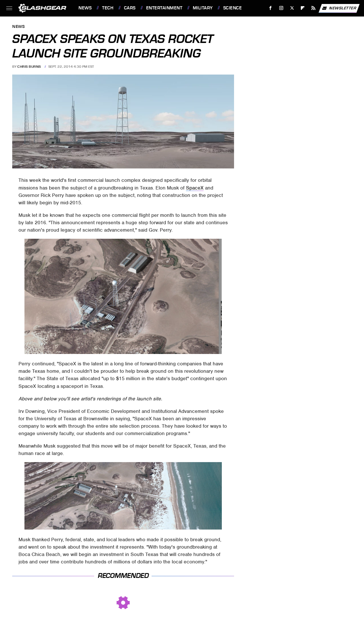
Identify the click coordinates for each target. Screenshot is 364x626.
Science (233, 8)
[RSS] (314, 8)
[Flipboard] (303, 8)
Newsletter (339, 8)
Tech (108, 8)
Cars (130, 8)
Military (203, 8)
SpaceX (195, 188)
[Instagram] (281, 8)
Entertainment (164, 8)
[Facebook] (271, 8)
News (85, 8)
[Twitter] (292, 8)
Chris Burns (29, 67)
